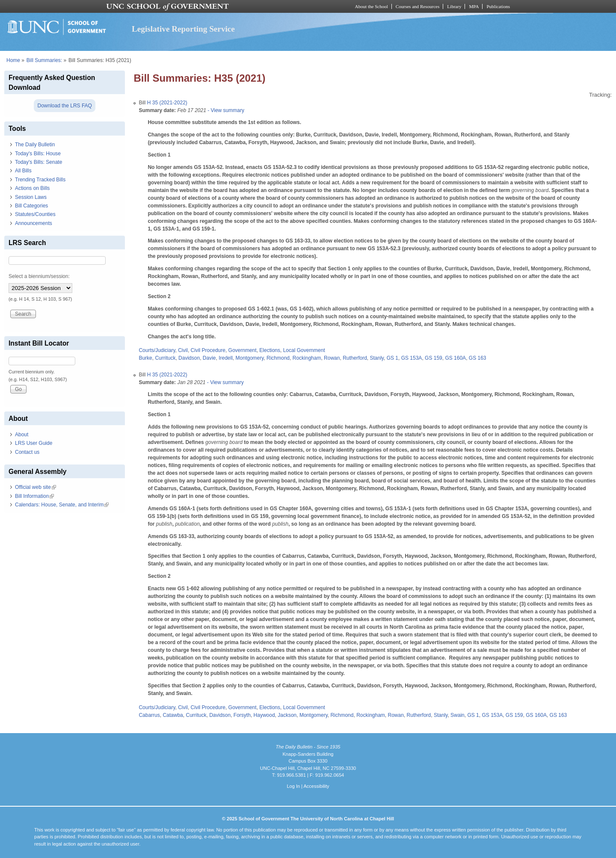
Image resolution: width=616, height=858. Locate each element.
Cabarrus (149, 715)
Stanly (377, 358)
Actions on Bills (32, 188)
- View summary (225, 110)
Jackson (287, 715)
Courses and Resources (418, 6)
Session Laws (31, 197)
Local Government (304, 350)
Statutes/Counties (35, 214)
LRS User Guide (34, 443)
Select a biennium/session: (39, 276)
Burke (145, 358)
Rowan (332, 358)
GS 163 (478, 358)
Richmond (278, 358)
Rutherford (355, 358)
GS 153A (412, 358)
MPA (474, 6)
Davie (209, 358)
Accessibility (316, 786)
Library (454, 6)
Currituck (165, 358)
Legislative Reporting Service (183, 29)
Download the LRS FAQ (64, 106)
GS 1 (392, 358)
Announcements (34, 223)
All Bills (23, 171)
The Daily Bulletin (35, 145)
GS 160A (455, 358)
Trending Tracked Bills (40, 180)
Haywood (264, 715)
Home (13, 60)
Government (243, 350)
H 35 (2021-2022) (167, 103)
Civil (183, 350)
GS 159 (434, 358)
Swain (458, 715)
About (22, 435)
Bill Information (34, 496)
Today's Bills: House (38, 154)
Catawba (173, 715)
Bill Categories (31, 206)
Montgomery (250, 358)
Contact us (27, 452)
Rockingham (307, 358)
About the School (372, 6)
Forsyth (242, 715)
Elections (270, 350)
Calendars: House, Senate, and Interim (62, 505)
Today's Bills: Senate (38, 162)
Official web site (36, 487)
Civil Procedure (208, 350)
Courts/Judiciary (157, 350)
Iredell (226, 358)
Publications (498, 6)
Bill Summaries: (44, 60)
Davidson (189, 358)
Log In (293, 786)
